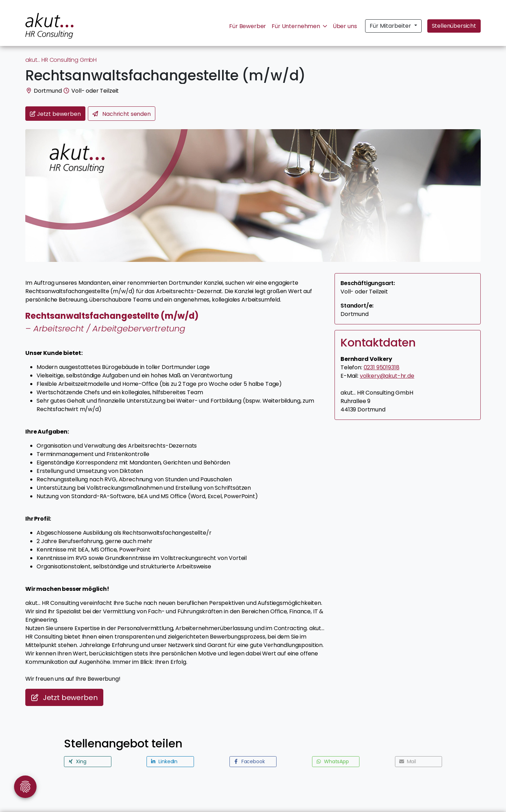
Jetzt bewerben (64, 698)
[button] (88, 762)
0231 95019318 (382, 367)
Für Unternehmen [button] (299, 26)
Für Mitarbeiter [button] (391, 26)
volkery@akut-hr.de (387, 376)
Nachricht (121, 114)
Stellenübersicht (454, 26)
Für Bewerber (248, 26)
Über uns (345, 26)
